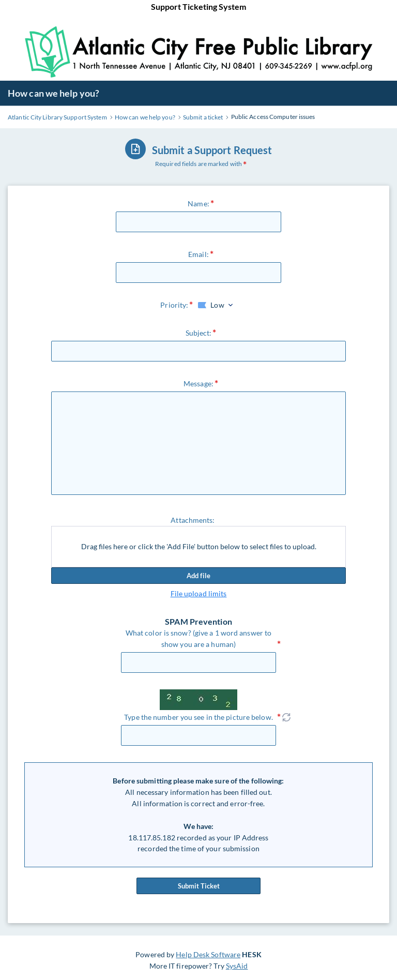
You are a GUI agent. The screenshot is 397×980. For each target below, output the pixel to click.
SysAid (237, 966)
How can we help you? (54, 93)
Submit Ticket (198, 886)
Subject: (199, 333)
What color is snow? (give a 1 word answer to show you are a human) (198, 638)
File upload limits (199, 593)
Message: (198, 383)
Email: (198, 254)
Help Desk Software (208, 954)
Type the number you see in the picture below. (198, 717)
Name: (198, 203)
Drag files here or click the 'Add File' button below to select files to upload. (199, 546)
